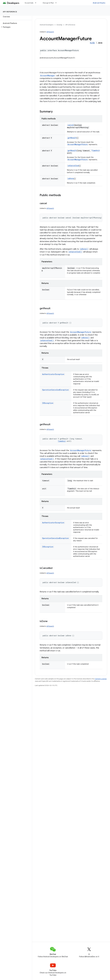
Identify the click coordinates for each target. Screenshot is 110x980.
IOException (48, 402)
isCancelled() (75, 252)
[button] (16, 27)
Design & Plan (48, 3)
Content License (101, 678)
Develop (59, 25)
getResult (72, 138)
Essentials (29, 3)
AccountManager (48, 76)
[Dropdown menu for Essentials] (37, 3)
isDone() (84, 249)
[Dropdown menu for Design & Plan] (57, 3)
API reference (10, 12)
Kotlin (92, 43)
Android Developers (47, 25)
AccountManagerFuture (78, 144)
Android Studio (99, 3)
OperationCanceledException (55, 389)
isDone (71, 178)
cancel (71, 125)
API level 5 (50, 32)
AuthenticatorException (53, 374)
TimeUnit (96, 151)
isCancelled (73, 166)
